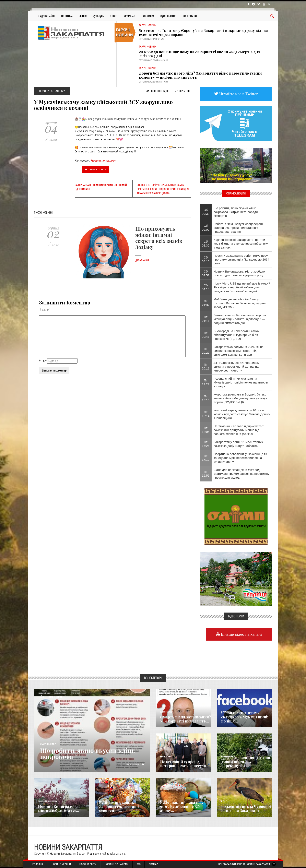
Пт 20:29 (206, 351)
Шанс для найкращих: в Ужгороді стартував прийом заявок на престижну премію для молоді (242, 474)
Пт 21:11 (206, 319)
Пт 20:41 (206, 335)
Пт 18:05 (206, 430)
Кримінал (130, 16)
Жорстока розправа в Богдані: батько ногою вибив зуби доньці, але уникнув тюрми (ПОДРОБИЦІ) (240, 398)
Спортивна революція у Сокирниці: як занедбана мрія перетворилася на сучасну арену (240, 458)
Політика (67, 16)
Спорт (114, 16)
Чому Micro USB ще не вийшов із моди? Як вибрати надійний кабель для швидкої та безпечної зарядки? (242, 287)
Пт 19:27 (206, 382)
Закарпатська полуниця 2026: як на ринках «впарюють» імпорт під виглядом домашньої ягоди (239, 351)
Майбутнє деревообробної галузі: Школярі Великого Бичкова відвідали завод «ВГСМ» (240, 303)
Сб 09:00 (206, 228)
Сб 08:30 (206, 243)
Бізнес (83, 16)
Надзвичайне (46, 16)
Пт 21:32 (206, 303)
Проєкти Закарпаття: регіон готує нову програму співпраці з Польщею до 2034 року (242, 259)
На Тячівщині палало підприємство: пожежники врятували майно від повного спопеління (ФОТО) (239, 430)
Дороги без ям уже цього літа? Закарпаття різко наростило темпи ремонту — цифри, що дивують (200, 75)
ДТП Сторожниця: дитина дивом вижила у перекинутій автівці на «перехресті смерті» (237, 367)
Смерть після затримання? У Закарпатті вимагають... (186, 719)
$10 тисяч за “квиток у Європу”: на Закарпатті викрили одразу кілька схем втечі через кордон (203, 33)
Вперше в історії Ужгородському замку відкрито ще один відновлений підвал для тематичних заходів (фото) (163, 189)
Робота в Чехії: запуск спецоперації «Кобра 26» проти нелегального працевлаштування (239, 228)
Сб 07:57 (206, 273)
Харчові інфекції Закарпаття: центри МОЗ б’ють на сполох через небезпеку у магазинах (241, 244)
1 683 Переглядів (158, 91)
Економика (166, 757)
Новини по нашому (103, 161)
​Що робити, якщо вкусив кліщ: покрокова (87, 753)
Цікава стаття (96, 169)
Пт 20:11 (206, 366)
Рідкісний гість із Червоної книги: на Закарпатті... (246, 808)
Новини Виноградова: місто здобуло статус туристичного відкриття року (239, 273)
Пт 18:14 (206, 414)
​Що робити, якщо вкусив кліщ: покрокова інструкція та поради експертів (236, 212)
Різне (224, 801)
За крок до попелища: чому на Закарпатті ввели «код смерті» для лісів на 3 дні (200, 54)
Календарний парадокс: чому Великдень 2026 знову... (182, 806)
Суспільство (168, 16)
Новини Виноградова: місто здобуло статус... (59, 808)
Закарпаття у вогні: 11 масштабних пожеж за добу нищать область (238, 444)
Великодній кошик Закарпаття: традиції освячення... (119, 806)
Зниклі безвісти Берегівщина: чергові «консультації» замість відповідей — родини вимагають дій (240, 319)
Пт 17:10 (206, 458)
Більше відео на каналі (241, 634)
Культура (98, 16)
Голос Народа (166, 712)
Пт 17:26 (206, 444)
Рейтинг (183, 91)
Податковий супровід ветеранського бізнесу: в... (185, 764)
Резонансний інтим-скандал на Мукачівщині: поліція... (245, 717)
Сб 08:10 (206, 259)
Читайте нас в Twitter (238, 94)
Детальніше (144, 261)
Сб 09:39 (206, 212)
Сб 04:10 (206, 287)
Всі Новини (190, 16)
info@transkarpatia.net (113, 854)
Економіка (148, 16)
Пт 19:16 (206, 398)
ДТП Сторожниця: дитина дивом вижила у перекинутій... (246, 762)
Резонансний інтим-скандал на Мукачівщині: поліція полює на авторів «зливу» (241, 382)
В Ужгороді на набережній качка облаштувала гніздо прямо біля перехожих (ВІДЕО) (236, 335)
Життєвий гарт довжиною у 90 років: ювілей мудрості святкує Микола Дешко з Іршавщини (242, 414)
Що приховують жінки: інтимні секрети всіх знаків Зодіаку (159, 238)
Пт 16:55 (206, 474)
